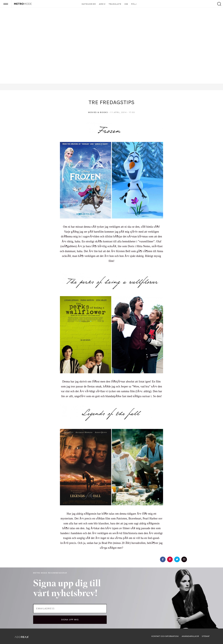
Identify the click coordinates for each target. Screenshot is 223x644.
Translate (115, 4)
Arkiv (102, 4)
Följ (134, 4)
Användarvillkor (190, 636)
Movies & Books (98, 112)
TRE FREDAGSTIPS (111, 102)
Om (126, 4)
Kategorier (89, 4)
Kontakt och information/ (165, 636)
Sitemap (206, 636)
